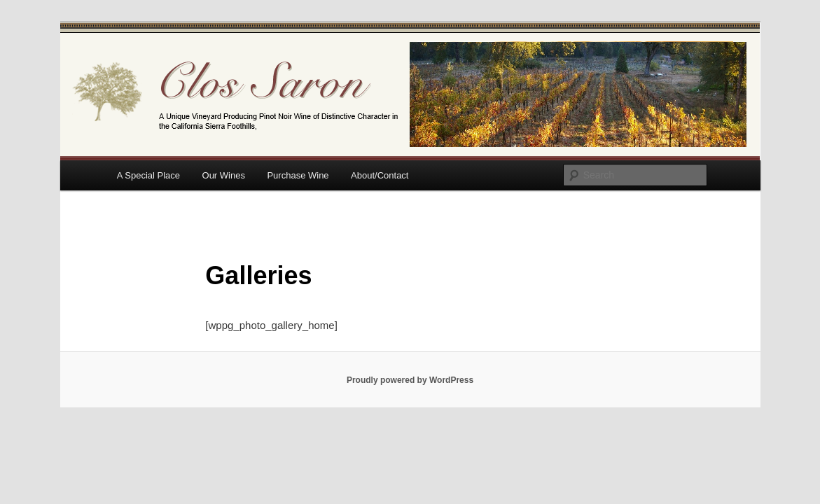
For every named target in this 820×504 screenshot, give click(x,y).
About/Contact (380, 175)
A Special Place (148, 175)
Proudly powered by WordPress (410, 380)
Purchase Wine (298, 175)
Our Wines (224, 175)
